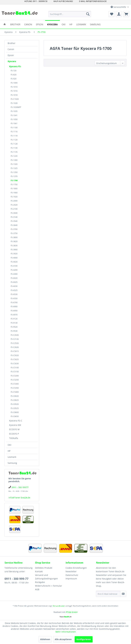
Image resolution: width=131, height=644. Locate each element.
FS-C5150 (15, 372)
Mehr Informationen (66, 632)
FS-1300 (14, 160)
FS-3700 (14, 229)
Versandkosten (59, 606)
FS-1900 (14, 193)
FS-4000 (14, 258)
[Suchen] (88, 14)
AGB (37, 589)
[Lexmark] (81, 24)
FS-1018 (14, 95)
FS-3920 (14, 254)
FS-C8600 (15, 412)
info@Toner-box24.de (19, 497)
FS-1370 (14, 176)
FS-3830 (14, 246)
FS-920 (14, 79)
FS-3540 (14, 221)
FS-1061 (14, 123)
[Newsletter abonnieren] (123, 594)
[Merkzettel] (111, 14)
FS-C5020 (15, 355)
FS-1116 (14, 132)
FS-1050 (14, 119)
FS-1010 (14, 87)
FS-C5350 (15, 388)
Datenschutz (72, 575)
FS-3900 (14, 250)
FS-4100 (14, 266)
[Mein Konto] (119, 14)
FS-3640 (14, 225)
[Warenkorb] (126, 14)
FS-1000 (14, 83)
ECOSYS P (14, 434)
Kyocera (12, 61)
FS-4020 (14, 262)
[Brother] (15, 24)
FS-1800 (14, 189)
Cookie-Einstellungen (76, 568)
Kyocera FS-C (16, 421)
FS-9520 (14, 327)
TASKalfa (14, 438)
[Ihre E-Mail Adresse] (108, 594)
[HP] (71, 24)
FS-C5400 (15, 392)
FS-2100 (14, 209)
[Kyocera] (52, 24)
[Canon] (28, 24)
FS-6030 (14, 286)
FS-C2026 (15, 335)
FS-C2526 (15, 343)
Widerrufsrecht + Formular (49, 586)
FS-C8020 (15, 396)
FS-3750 (14, 233)
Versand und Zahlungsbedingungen (46, 577)
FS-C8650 (15, 416)
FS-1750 (14, 185)
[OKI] (64, 24)
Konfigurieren (84, 639)
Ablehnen (45, 639)
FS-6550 (14, 298)
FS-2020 (14, 205)
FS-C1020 (15, 99)
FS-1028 (14, 103)
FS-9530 (14, 331)
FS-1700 (14, 180)
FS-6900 (14, 307)
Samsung (12, 463)
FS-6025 (14, 282)
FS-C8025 (15, 400)
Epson (11, 55)
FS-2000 (14, 201)
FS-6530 (14, 294)
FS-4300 (14, 274)
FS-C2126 (15, 339)
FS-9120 (14, 319)
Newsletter (71, 571)
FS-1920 (14, 197)
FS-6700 (14, 302)
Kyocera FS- (15, 66)
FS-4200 (14, 270)
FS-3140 (14, 217)
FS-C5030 (15, 364)
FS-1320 (14, 164)
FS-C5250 (15, 380)
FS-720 (14, 71)
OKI (9, 445)
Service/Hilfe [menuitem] (119, 7)
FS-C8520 (15, 404)
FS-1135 (14, 152)
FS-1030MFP (16, 107)
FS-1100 (14, 128)
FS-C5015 (15, 351)
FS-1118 (14, 136)
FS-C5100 (15, 368)
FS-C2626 (15, 347)
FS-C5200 (15, 376)
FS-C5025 (15, 359)
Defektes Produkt (44, 568)
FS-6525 (14, 290)
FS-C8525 (15, 408)
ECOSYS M (14, 429)
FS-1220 (14, 156)
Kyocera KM (15, 425)
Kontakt (39, 571)
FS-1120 (14, 140)
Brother (12, 43)
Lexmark (12, 457)
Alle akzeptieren (63, 639)
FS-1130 (14, 148)
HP (9, 451)
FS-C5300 (15, 384)
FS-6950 (14, 311)
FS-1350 (14, 172)
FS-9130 (14, 323)
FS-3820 (14, 241)
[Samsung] (95, 24)
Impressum (71, 579)
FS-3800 (14, 237)
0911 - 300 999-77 (16, 579)
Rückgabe (40, 582)
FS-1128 (14, 144)
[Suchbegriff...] (70, 14)
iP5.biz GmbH (72, 612)
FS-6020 (14, 278)
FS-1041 (14, 115)
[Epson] (40, 24)
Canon (11, 49)
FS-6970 (14, 315)
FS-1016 (14, 91)
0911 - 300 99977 (20, 487)
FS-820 (14, 75)
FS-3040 (14, 213)
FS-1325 (14, 168)
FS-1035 (14, 111)
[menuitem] (70, 14)
